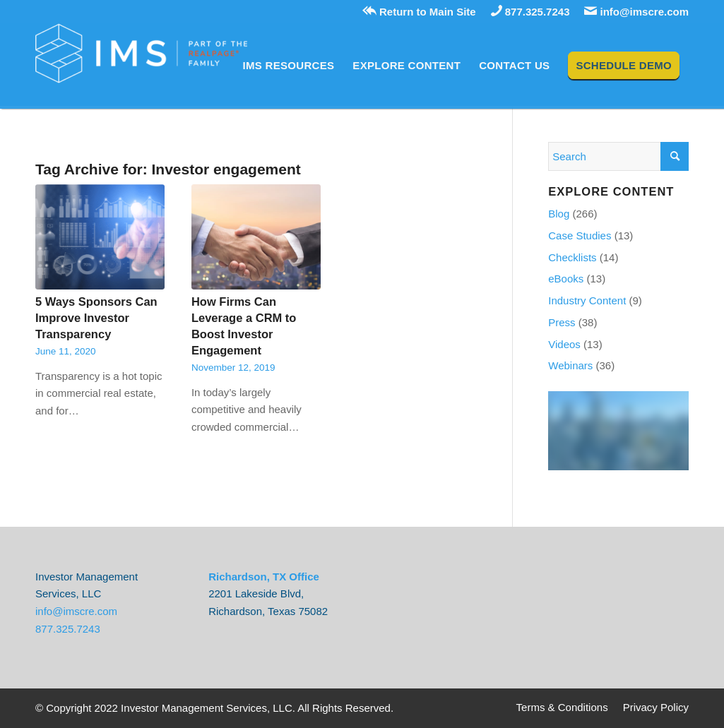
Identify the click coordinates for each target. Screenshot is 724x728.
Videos (564, 344)
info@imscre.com (636, 12)
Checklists (572, 257)
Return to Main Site (419, 12)
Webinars (570, 365)
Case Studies (580, 235)
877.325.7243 (530, 12)
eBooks (566, 279)
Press (562, 322)
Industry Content (587, 300)
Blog (559, 214)
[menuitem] (289, 66)
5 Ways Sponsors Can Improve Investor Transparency (96, 318)
